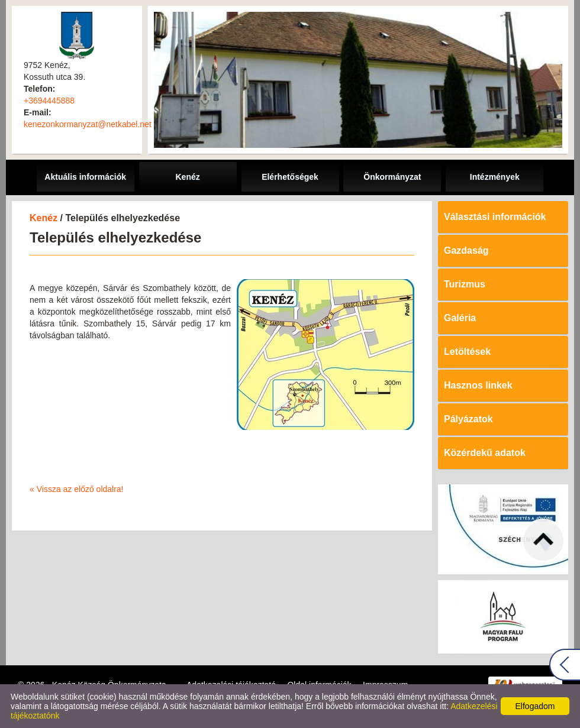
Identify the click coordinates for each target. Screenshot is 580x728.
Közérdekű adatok (485, 453)
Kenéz (43, 218)
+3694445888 (49, 101)
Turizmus (465, 284)
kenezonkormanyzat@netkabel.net (88, 124)
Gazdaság (466, 250)
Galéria (460, 318)
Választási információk (495, 217)
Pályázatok (468, 419)
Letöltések (467, 352)
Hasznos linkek (478, 385)
